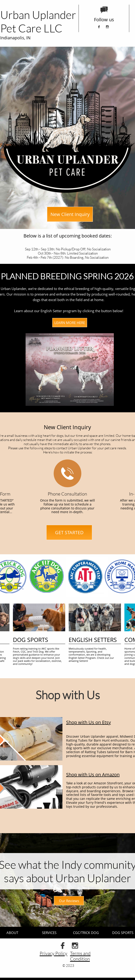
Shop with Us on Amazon (93, 775)
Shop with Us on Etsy (88, 722)
